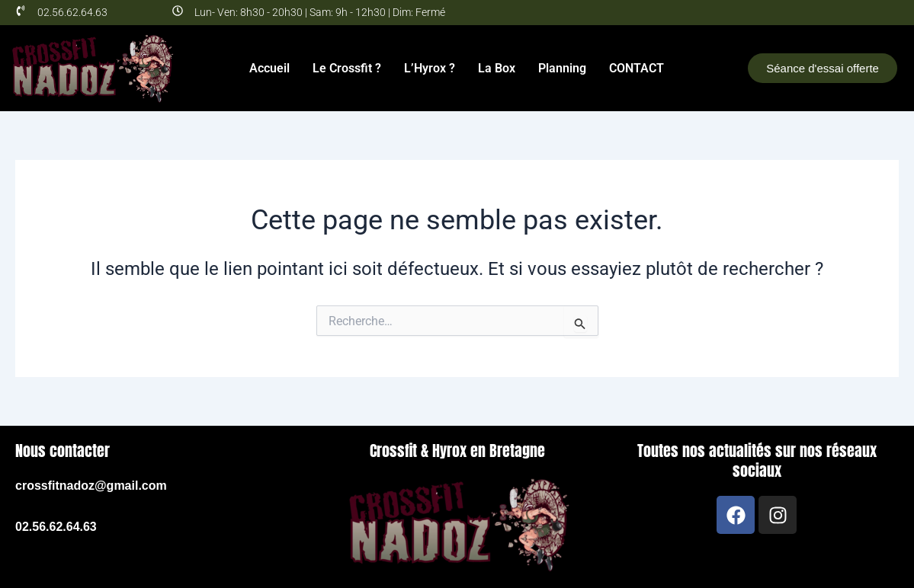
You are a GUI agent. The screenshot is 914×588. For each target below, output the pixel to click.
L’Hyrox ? (430, 68)
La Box (497, 68)
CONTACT (637, 68)
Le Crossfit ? (347, 68)
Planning (562, 68)
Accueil (269, 68)
